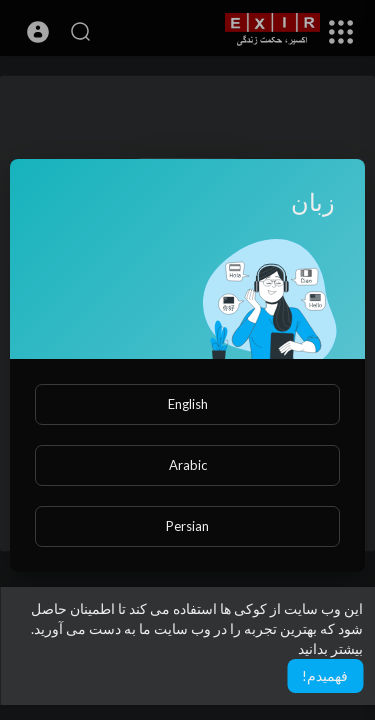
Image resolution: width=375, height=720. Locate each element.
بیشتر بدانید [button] (330, 648)
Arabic (188, 465)
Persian (187, 526)
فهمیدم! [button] (325, 675)
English (188, 404)
